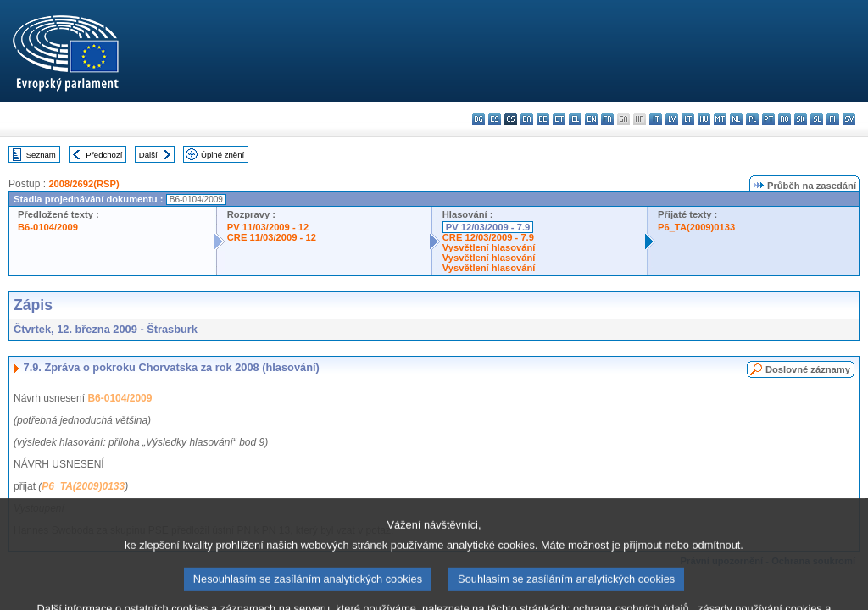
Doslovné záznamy (808, 369)
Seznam (41, 155)
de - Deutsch (543, 119)
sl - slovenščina (817, 119)
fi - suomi (833, 119)
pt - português (768, 119)
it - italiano (656, 119)
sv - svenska (849, 119)
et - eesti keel (559, 119)
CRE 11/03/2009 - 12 (272, 237)
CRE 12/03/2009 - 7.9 (488, 237)
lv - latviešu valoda (672, 119)
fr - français (607, 119)
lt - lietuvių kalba (688, 119)
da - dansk (527, 119)
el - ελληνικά (575, 119)
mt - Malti (720, 119)
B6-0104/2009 (48, 227)
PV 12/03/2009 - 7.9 (488, 227)
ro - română (785, 119)
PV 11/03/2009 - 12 (268, 227)
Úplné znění (223, 155)
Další (148, 155)
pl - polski (752, 119)
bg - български (479, 119)
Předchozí (104, 155)
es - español (495, 119)
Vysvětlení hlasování (489, 247)
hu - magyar (704, 119)
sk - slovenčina (801, 119)
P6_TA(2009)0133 (696, 227)
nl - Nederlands (736, 119)
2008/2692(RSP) (83, 184)
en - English (591, 119)
